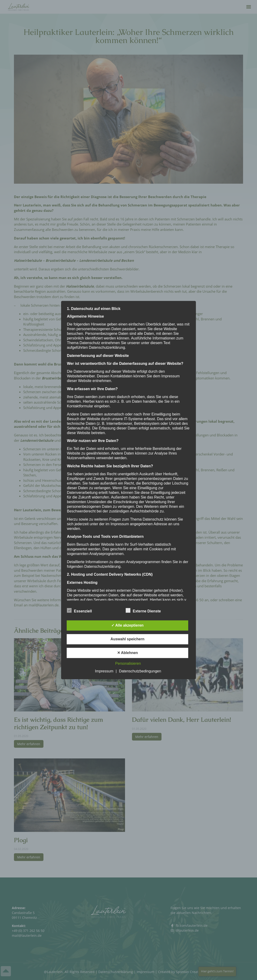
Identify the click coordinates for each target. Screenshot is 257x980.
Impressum (104, 671)
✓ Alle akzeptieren (127, 625)
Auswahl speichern (128, 639)
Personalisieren (128, 663)
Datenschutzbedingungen (140, 671)
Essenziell (79, 610)
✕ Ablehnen (128, 653)
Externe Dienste (143, 610)
